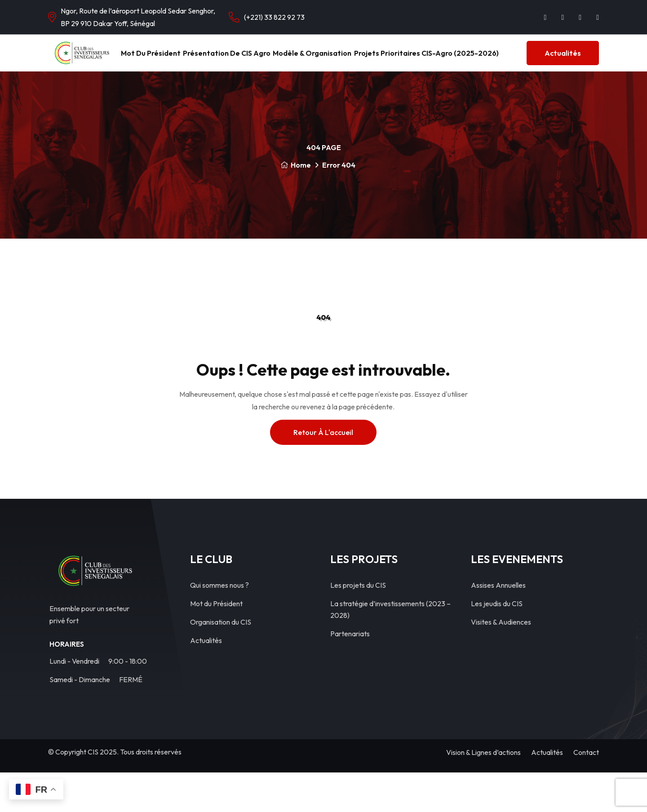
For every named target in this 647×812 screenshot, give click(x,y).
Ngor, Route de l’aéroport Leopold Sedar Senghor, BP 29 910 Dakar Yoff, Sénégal (138, 17)
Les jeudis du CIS (497, 643)
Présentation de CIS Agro (292, 59)
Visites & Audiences (501, 661)
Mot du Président (202, 59)
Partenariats (350, 673)
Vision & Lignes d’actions (483, 792)
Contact (586, 792)
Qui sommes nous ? (219, 625)
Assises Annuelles (498, 625)
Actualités (107, 93)
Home (296, 204)
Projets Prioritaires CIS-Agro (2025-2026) (519, 59)
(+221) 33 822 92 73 (274, 17)
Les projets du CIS (358, 625)
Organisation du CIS (221, 661)
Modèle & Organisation (391, 59)
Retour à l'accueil (323, 472)
